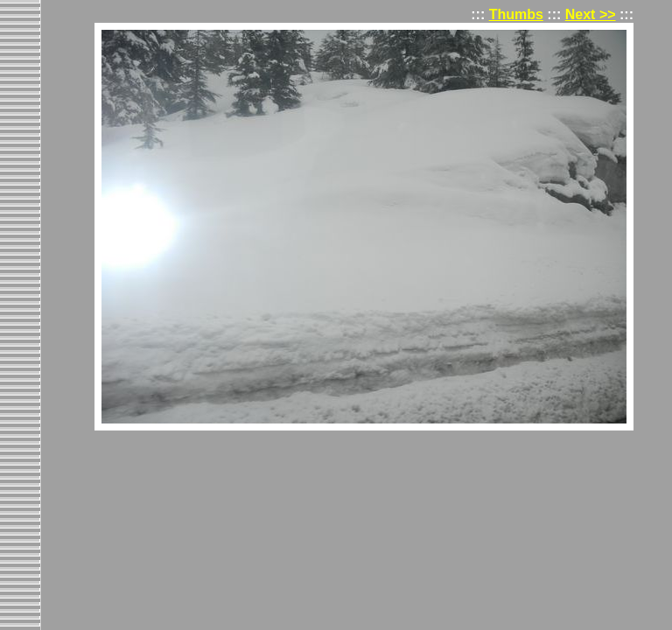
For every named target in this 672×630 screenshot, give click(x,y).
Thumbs (516, 14)
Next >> (591, 14)
